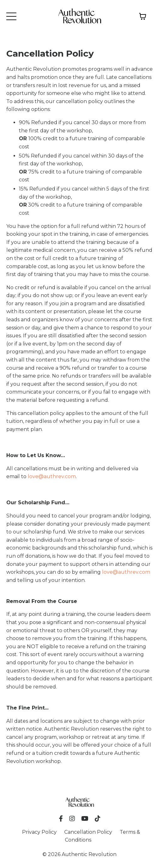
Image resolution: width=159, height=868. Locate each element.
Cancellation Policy (88, 832)
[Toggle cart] (143, 16)
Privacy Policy (39, 832)
